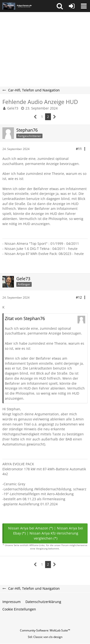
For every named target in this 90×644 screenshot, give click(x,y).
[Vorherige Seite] (35, 117)
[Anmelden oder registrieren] (72, 6)
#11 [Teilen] (79, 149)
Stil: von (45, 637)
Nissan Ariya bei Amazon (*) (31, 528)
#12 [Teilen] (79, 297)
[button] (60, 6)
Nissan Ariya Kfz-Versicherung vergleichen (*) (54, 536)
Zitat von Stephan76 (25, 318)
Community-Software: (45, 630)
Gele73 (13, 108)
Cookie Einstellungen (19, 609)
